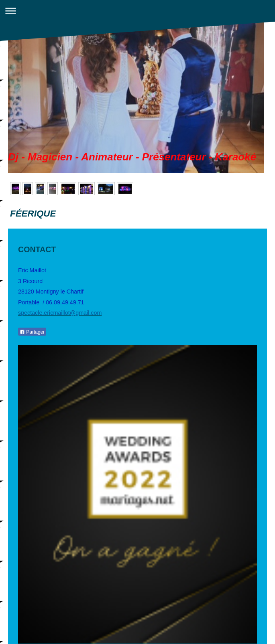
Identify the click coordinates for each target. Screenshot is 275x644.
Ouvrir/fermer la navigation (137, 11)
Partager (32, 332)
